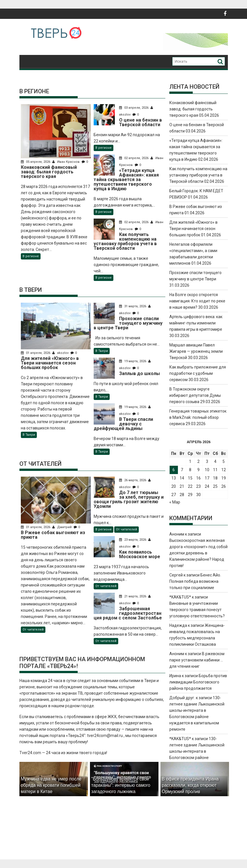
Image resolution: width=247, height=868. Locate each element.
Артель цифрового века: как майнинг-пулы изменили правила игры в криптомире (196, 323)
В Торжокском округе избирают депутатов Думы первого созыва (195, 395)
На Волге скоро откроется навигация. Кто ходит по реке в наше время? (197, 301)
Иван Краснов (66, 162)
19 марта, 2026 (133, 361)
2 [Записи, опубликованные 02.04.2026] (198, 461)
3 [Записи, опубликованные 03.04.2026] (207, 461)
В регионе (31, 256)
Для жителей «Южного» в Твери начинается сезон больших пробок (193, 229)
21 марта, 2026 (133, 596)
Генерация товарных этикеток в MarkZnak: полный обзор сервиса (198, 417)
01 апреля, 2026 (36, 353)
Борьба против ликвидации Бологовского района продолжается (198, 682)
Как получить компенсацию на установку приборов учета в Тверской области (198, 175)
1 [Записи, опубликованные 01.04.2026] (190, 461)
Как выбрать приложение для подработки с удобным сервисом (198, 373)
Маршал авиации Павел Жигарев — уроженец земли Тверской (196, 351)
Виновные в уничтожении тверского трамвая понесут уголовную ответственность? (197, 610)
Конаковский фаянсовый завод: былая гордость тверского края (193, 109)
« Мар (175, 502)
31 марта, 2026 (133, 306)
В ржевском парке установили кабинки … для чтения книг (197, 660)
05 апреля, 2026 (36, 162)
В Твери (29, 435)
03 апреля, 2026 (134, 108)
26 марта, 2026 (133, 480)
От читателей (33, 630)
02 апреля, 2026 (134, 158)
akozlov (61, 353)
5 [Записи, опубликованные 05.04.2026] (224, 461)
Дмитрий (62, 527)
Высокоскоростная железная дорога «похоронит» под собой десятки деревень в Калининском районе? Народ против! (198, 553)
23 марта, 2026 (133, 540)
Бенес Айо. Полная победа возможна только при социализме (195, 581)
